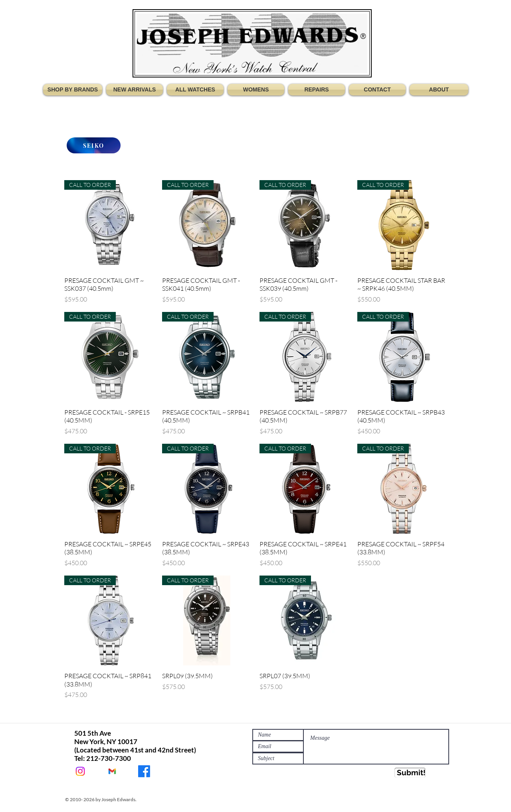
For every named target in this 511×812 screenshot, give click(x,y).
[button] (74, 90)
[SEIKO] (94, 145)
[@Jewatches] (80, 771)
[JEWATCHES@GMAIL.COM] (112, 771)
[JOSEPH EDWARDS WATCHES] (144, 771)
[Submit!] (410, 773)
